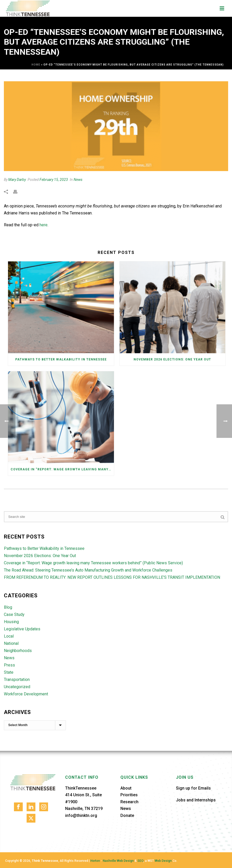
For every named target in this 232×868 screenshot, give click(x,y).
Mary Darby (17, 180)
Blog (8, 607)
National (11, 644)
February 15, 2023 (54, 180)
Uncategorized (17, 687)
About (126, 788)
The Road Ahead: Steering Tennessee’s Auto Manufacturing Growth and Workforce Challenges (88, 570)
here (44, 225)
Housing (11, 622)
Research (129, 802)
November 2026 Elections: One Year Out (172, 359)
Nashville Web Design (118, 861)
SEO (140, 861)
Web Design (163, 861)
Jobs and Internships (196, 800)
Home (36, 65)
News (78, 180)
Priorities (129, 795)
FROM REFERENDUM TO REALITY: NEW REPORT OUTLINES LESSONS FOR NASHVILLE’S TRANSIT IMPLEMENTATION (112, 577)
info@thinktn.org (81, 815)
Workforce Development (26, 694)
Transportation (17, 680)
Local (9, 636)
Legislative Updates (22, 629)
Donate (127, 815)
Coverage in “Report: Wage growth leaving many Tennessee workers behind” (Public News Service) (62, 469)
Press (9, 665)
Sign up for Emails (193, 788)
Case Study (14, 615)
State (9, 672)
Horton (95, 861)
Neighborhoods (18, 651)
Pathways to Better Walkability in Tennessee (61, 359)
